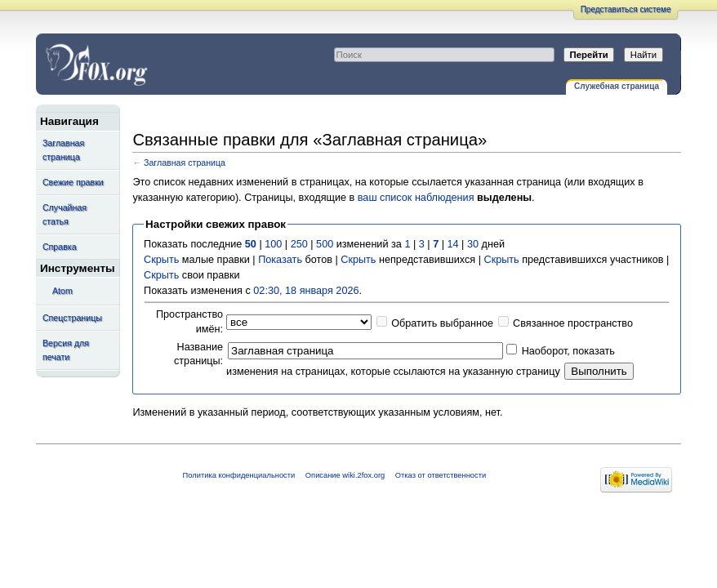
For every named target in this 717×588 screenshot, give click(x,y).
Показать (280, 260)
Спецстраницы (72, 318)
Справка (60, 247)
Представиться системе (626, 9)
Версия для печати (66, 350)
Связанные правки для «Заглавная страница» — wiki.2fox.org (176, 64)
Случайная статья (65, 214)
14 (453, 244)
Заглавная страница (63, 150)
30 (473, 244)
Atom (62, 291)
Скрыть (161, 260)
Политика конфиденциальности (239, 475)
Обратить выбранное (442, 323)
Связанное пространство (573, 323)
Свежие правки (73, 182)
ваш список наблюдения (416, 198)
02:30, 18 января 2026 (306, 291)
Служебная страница (617, 86)
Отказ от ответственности (441, 475)
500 (325, 244)
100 (273, 244)
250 (299, 244)
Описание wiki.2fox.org (345, 475)
